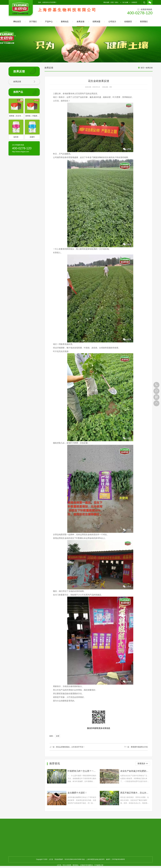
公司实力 (112, 22)
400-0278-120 (156, 385)
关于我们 (33, 22)
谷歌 (116, 2)
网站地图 (106, 2)
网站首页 (17, 22)
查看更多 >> (143, 764)
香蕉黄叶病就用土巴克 (139, 747)
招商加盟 (96, 22)
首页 (142, 68)
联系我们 (144, 22)
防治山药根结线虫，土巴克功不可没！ (70, 747)
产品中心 (49, 22)
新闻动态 (65, 22)
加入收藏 (125, 2)
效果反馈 (81, 23)
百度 (112, 2)
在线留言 (134, 2)
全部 (58, 736)
